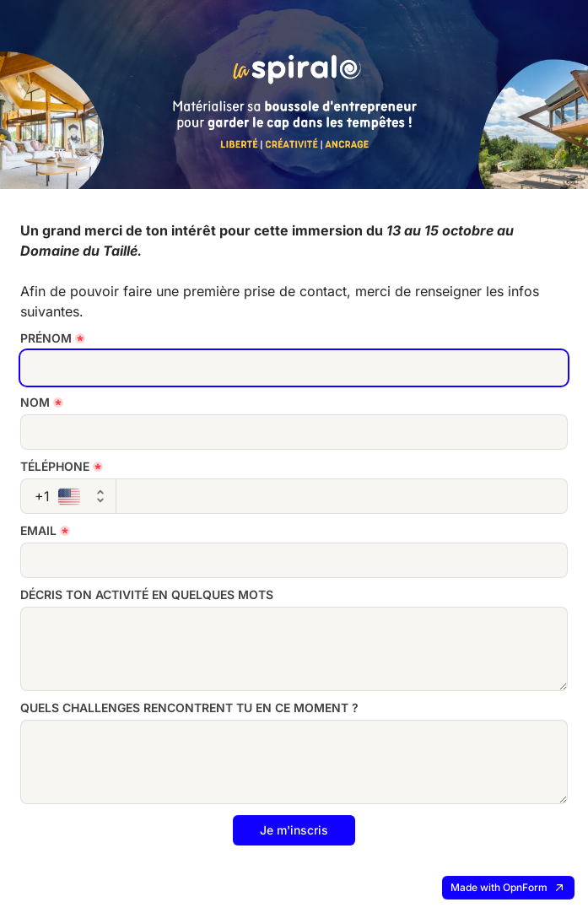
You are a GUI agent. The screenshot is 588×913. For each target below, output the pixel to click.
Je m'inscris (294, 830)
